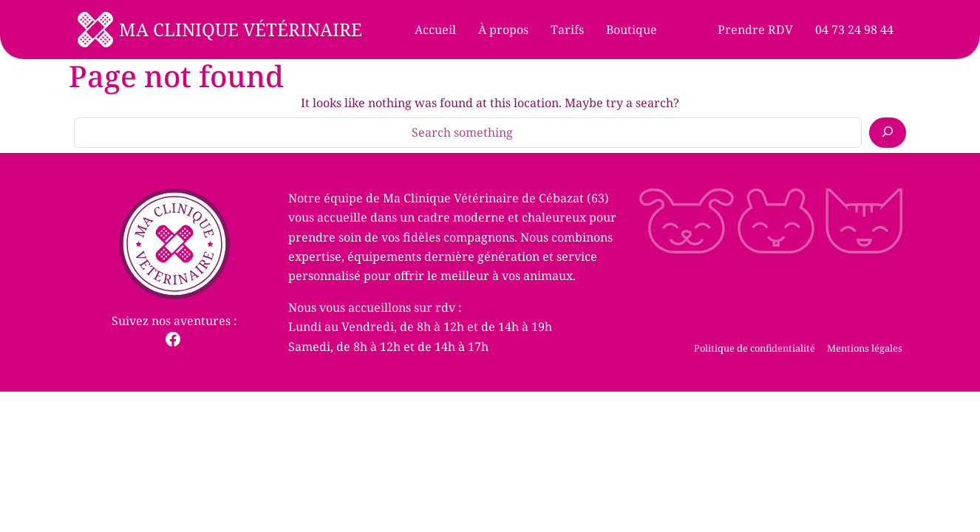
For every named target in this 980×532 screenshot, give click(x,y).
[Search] (888, 132)
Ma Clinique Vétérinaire (241, 29)
